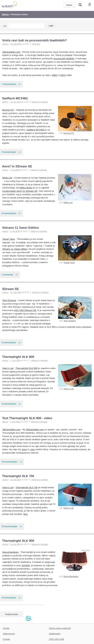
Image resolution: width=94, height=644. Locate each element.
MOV (63, 75)
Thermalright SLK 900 (18, 541)
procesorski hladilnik (64, 59)
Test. (26, 514)
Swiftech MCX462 (15, 98)
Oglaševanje (55, 634)
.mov (32, 449)
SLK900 (26, 565)
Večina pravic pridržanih (60, 628)
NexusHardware (71, 576)
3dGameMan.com (11, 52)
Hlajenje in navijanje (40, 102)
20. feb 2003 (16, 480)
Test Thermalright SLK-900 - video (27, 418)
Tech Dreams (70, 321)
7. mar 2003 (15, 360)
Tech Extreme (9, 300)
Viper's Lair (69, 389)
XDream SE (10, 289)
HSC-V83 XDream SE (25, 310)
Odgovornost (9, 634)
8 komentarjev (9, 404)
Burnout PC (69, 133)
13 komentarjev (10, 526)
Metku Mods (26, 188)
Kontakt (6, 639)
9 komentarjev (9, 598)
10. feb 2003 (16, 544)
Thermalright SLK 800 (18, 357)
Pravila (6, 628)
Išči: (5, 26)
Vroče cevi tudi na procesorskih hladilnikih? (34, 40)
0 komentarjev (9, 152)
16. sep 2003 (16, 44)
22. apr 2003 (16, 102)
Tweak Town (69, 263)
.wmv (24, 449)
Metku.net (68, 203)
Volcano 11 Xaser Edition (20, 228)
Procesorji (36, 44)
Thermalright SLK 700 (18, 476)
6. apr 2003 (15, 231)
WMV (55, 75)
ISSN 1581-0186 (56, 639)
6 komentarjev (9, 213)
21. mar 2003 (16, 292)
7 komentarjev (9, 84)
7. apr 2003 (15, 170)
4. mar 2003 (15, 422)
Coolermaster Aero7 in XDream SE (20, 191)
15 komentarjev (10, 462)
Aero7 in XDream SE (17, 166)
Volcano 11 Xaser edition (15, 249)
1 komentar (7, 275)
